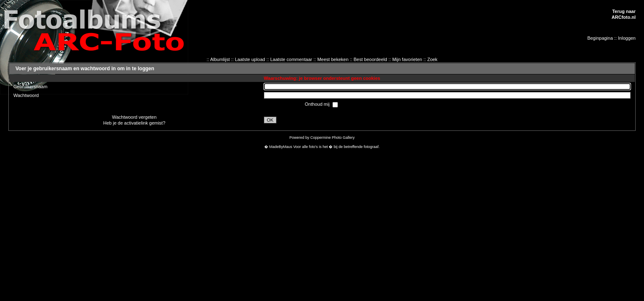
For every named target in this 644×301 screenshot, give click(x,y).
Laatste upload (250, 59)
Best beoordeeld (371, 59)
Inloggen (627, 38)
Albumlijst (220, 59)
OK (270, 120)
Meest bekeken (333, 59)
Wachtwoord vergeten (134, 117)
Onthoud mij (318, 104)
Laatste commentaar (291, 59)
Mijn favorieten (407, 59)
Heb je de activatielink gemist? (134, 123)
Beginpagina (600, 38)
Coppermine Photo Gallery (332, 138)
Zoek (432, 59)
